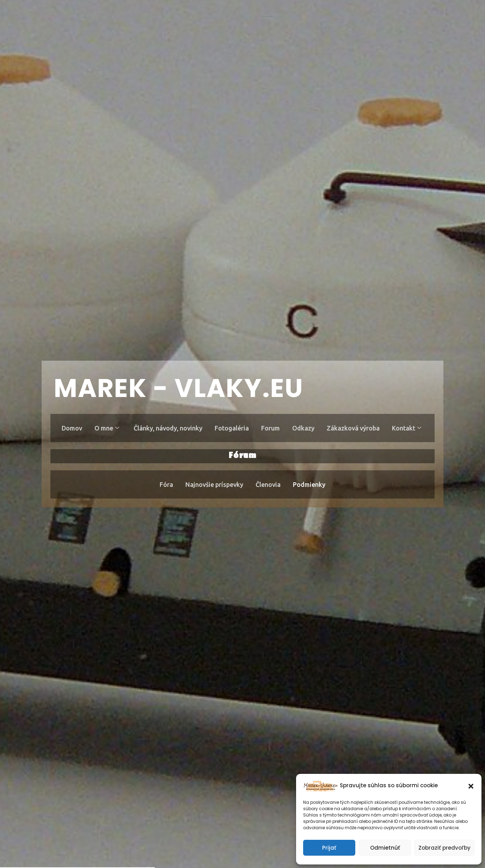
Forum (271, 428)
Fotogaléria (232, 428)
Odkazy (304, 428)
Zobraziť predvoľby (444, 848)
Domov (71, 428)
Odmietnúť (385, 848)
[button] (471, 786)
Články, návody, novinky (168, 428)
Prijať (329, 848)
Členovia (268, 484)
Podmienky (310, 484)
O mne (106, 428)
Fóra (166, 484)
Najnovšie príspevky (214, 484)
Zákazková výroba (354, 428)
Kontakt (408, 428)
